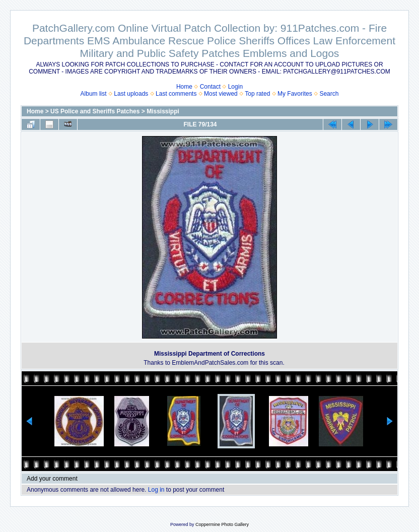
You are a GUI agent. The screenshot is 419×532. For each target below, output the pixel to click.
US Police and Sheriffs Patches (95, 111)
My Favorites (295, 94)
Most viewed (221, 94)
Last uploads (131, 94)
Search (329, 94)
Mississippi (163, 111)
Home (184, 87)
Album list (94, 94)
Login (235, 87)
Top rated (257, 94)
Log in (156, 490)
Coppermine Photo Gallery (222, 524)
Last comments (176, 94)
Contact (210, 87)
